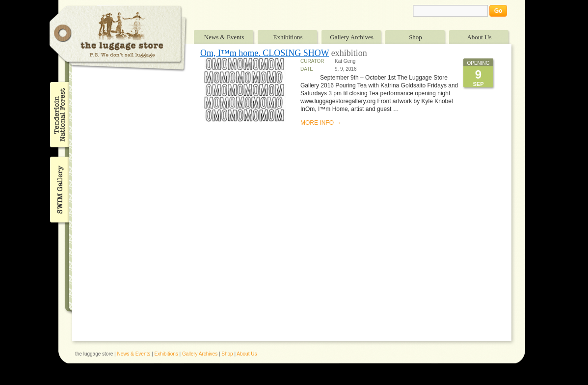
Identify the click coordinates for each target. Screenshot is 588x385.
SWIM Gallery (59, 188)
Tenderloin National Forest (59, 114)
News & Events (224, 37)
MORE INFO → (321, 123)
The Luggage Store (118, 39)
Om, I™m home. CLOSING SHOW (265, 53)
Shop (415, 37)
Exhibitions (288, 37)
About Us (479, 37)
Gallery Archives (351, 37)
